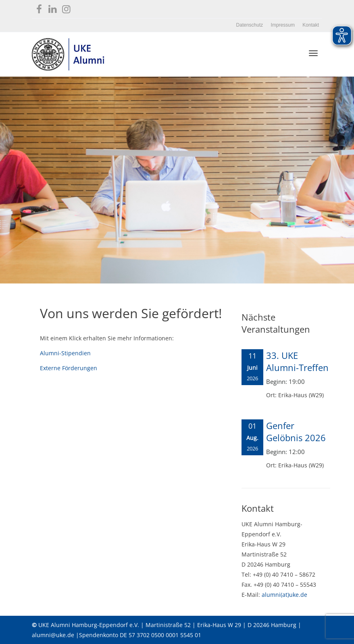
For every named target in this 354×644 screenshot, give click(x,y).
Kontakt (311, 25)
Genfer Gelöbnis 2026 (296, 431)
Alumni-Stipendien (65, 353)
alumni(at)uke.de (284, 595)
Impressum (283, 25)
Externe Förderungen (69, 368)
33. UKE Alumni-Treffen (297, 361)
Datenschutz (250, 25)
